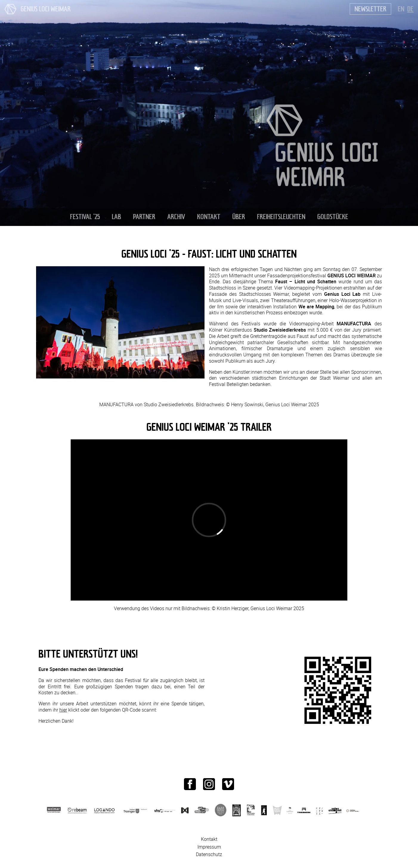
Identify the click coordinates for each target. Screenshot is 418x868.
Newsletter (370, 9)
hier (63, 710)
